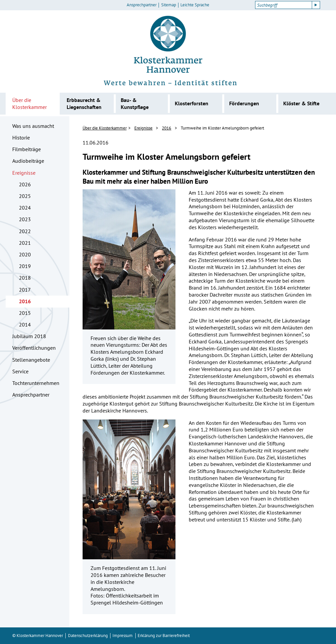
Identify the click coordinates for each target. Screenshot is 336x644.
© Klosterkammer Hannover (38, 636)
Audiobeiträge (28, 161)
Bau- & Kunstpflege (135, 103)
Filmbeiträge (27, 149)
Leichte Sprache (195, 5)
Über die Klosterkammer (30, 103)
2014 (25, 324)
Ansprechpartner (142, 5)
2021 (25, 243)
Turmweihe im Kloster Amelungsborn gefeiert (222, 128)
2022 (25, 231)
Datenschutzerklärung (88, 636)
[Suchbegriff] (283, 5)
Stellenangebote (31, 360)
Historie (21, 138)
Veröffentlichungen (34, 348)
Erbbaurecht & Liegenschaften (84, 103)
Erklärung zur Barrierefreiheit (164, 636)
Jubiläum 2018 (29, 336)
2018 (25, 278)
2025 (25, 196)
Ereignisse (24, 173)
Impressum (123, 636)
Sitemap (169, 5)
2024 (25, 208)
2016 (25, 301)
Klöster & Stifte (301, 103)
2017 (25, 290)
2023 (25, 219)
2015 (25, 313)
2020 (25, 254)
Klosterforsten (192, 103)
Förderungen (244, 103)
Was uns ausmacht (33, 126)
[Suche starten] (316, 5)
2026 (25, 184)
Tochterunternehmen (36, 383)
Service (20, 371)
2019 (25, 266)
